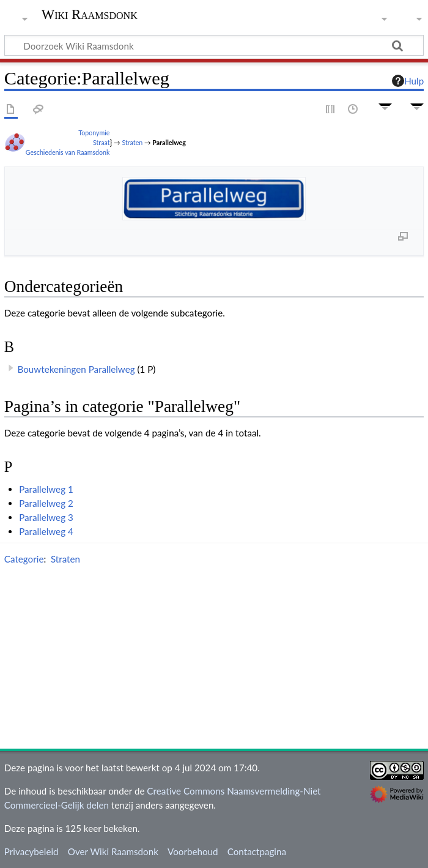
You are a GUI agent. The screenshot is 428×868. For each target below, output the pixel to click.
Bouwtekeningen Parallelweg (76, 369)
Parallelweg (169, 142)
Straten (132, 142)
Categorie (24, 559)
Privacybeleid (31, 851)
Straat (101, 142)
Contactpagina (257, 851)
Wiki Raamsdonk (90, 15)
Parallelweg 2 (46, 503)
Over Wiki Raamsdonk (113, 851)
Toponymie (94, 133)
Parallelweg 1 (46, 489)
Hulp (408, 81)
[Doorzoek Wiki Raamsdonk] (214, 45)
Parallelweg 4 (46, 531)
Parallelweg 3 (46, 517)
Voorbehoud (193, 851)
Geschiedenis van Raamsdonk (68, 152)
